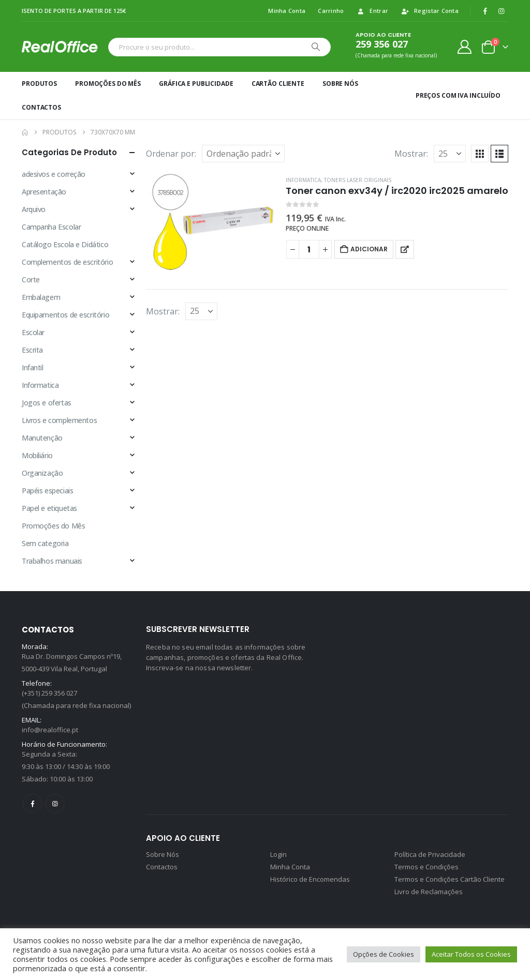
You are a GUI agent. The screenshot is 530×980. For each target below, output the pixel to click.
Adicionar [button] (369, 249)
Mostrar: (411, 154)
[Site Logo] (62, 47)
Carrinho (331, 11)
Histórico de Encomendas (310, 879)
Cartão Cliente (278, 84)
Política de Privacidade (430, 854)
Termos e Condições (426, 867)
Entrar (372, 11)
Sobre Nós (340, 84)
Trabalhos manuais (52, 561)
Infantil (33, 367)
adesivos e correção (54, 174)
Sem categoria (45, 543)
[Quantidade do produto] (309, 249)
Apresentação (44, 192)
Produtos (39, 84)
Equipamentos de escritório (65, 315)
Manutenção (42, 438)
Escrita (32, 350)
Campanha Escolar (51, 227)
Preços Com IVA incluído (458, 95)
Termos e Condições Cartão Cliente (450, 879)
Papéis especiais (47, 491)
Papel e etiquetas (49, 508)
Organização (42, 473)
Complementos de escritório (67, 262)
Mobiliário (37, 455)
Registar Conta (430, 11)
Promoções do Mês (108, 84)
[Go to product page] (211, 222)
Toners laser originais (358, 180)
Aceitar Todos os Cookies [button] (471, 954)
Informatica (303, 180)
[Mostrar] (450, 154)
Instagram (55, 803)
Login (278, 854)
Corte (31, 280)
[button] (480, 154)
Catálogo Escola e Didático (65, 244)
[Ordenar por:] (243, 154)
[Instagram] (501, 11)
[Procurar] (316, 47)
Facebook (32, 803)
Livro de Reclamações (429, 892)
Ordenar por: (171, 154)
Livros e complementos (59, 420)
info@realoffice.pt (50, 730)
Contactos (41, 107)
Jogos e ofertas (47, 403)
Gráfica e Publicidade (196, 84)
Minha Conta (287, 11)
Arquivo (34, 209)
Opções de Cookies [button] (384, 954)
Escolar (33, 332)
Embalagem (41, 297)
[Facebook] (485, 11)
